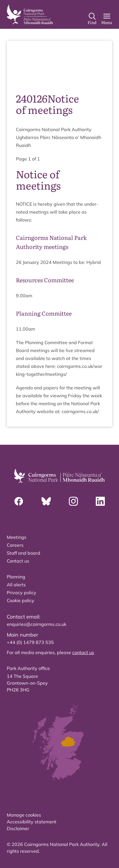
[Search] (92, 19)
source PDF (31, 71)
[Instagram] (73, 501)
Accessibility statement (32, 822)
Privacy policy (22, 593)
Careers (15, 545)
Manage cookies (24, 815)
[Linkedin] (100, 501)
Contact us (18, 561)
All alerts (16, 585)
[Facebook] (19, 501)
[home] (30, 14)
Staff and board (24, 553)
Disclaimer (18, 828)
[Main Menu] (107, 19)
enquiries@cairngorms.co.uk (37, 624)
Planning (16, 577)
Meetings (17, 537)
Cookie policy (21, 600)
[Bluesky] (46, 501)
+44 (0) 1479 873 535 (30, 642)
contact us (83, 652)
